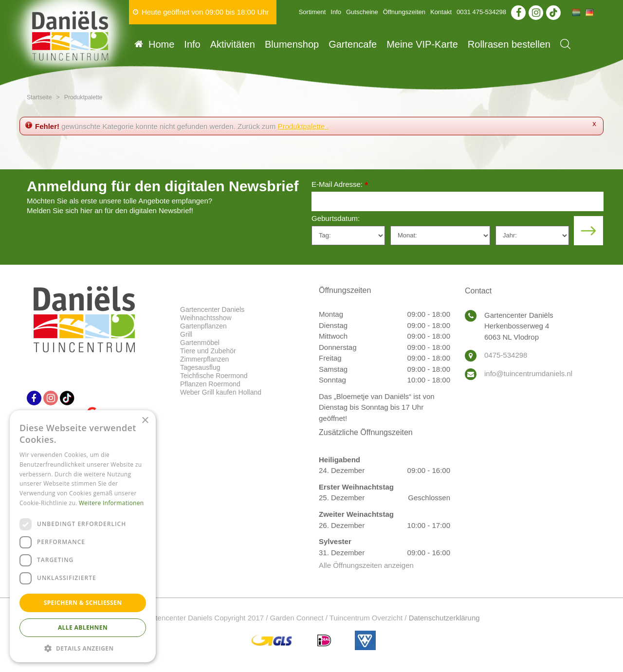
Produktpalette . (303, 126)
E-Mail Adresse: (340, 185)
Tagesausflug (200, 367)
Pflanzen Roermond (210, 384)
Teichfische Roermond (214, 376)
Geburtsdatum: (336, 218)
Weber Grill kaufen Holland (221, 392)
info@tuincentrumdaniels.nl (528, 373)
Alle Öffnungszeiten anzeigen (366, 565)
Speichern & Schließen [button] (83, 603)
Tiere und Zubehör (208, 351)
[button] (83, 648)
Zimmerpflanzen (204, 359)
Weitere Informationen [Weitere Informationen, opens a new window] (111, 503)
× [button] (145, 421)
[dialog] (83, 536)
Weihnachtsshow (206, 318)
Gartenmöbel (200, 343)
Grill (186, 334)
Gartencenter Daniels (212, 309)
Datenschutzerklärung (444, 618)
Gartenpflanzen (203, 326)
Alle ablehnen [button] (83, 627)
